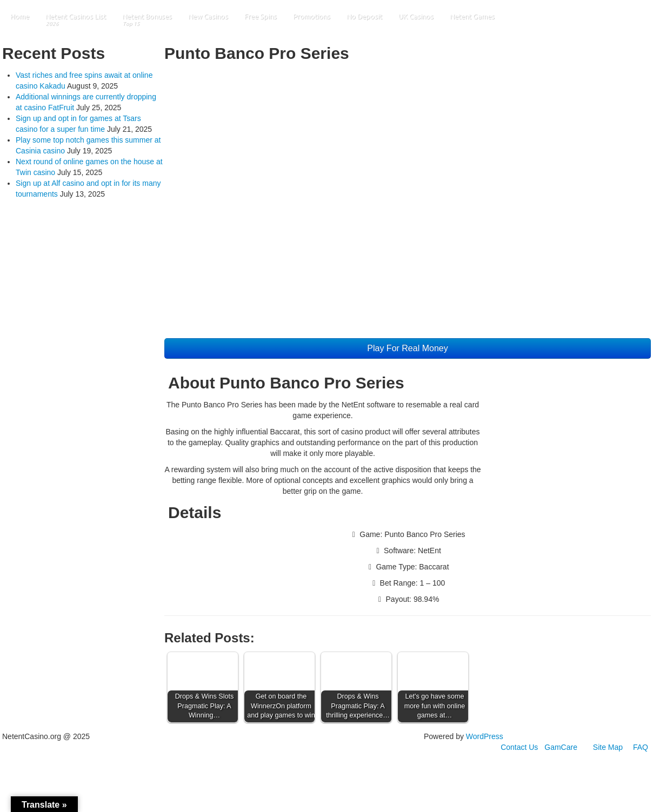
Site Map (608, 747)
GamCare (561, 747)
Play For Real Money (407, 348)
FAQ (641, 747)
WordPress (485, 736)
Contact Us (519, 747)
